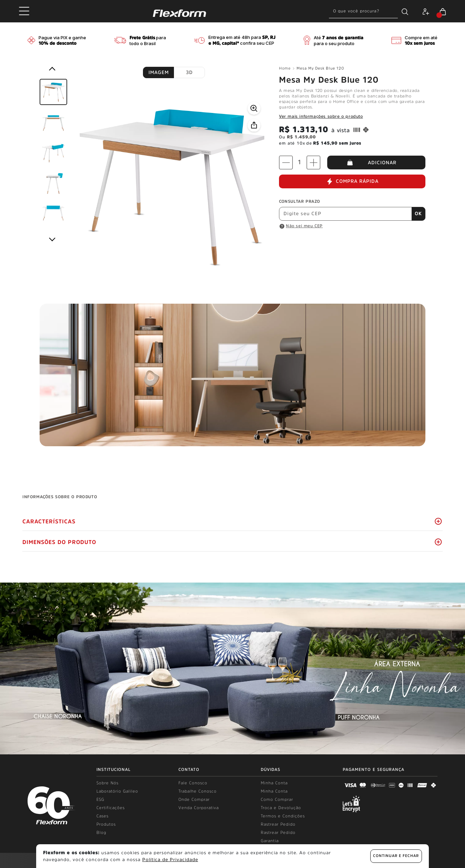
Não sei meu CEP (304, 226)
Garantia (270, 841)
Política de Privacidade (170, 860)
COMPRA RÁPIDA (352, 181)
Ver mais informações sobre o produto (321, 116)
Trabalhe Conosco (198, 791)
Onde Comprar (194, 799)
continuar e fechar (396, 856)
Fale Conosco (193, 783)
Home (287, 68)
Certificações (111, 808)
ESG (100, 799)
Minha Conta (274, 783)
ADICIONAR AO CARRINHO (376, 163)
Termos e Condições (283, 816)
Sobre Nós (107, 783)
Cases (102, 816)
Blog (101, 833)
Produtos (106, 824)
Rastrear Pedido (278, 824)
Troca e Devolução (281, 808)
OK (418, 213)
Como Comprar (277, 799)
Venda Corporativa (199, 808)
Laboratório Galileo (117, 791)
